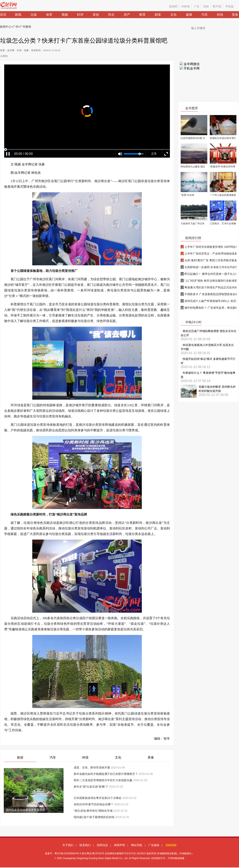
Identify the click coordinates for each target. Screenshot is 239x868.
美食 (151, 757)
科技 (85, 757)
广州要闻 (25, 27)
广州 (16, 27)
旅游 (20, 757)
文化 (118, 757)
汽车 (53, 757)
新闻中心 (6, 27)
